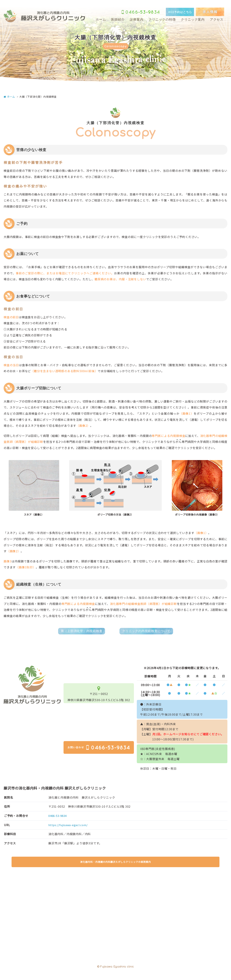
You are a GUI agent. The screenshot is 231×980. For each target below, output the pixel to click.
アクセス (217, 20)
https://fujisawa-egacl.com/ (69, 826)
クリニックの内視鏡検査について (150, 632)
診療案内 (137, 20)
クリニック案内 (193, 20)
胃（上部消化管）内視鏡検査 (77, 632)
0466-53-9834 (58, 817)
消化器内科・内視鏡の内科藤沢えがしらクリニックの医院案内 (116, 867)
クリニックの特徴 (162, 20)
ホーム (101, 20)
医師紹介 (118, 20)
